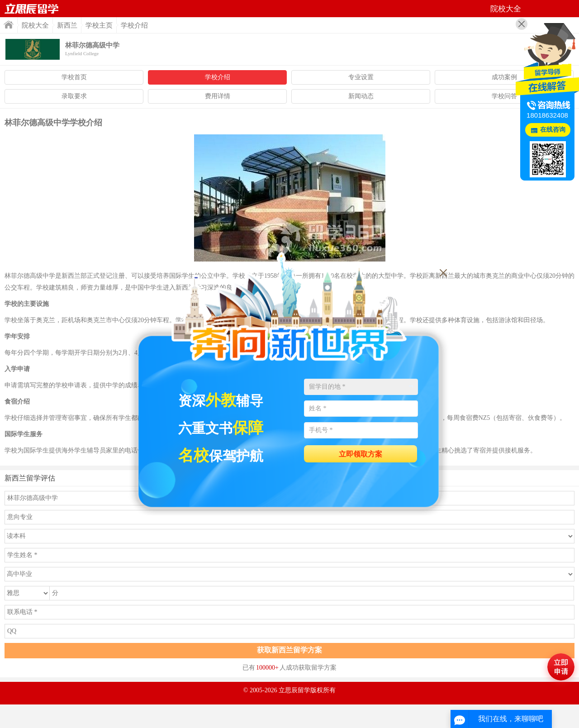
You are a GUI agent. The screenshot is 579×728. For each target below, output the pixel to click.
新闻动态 (361, 96)
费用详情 (218, 96)
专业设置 (361, 77)
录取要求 (74, 96)
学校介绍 (218, 77)
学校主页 (99, 25)
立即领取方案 (361, 454)
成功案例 (504, 77)
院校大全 (35, 25)
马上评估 (561, 667)
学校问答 (504, 96)
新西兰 (67, 25)
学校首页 (74, 77)
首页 (32, 9)
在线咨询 (553, 130)
